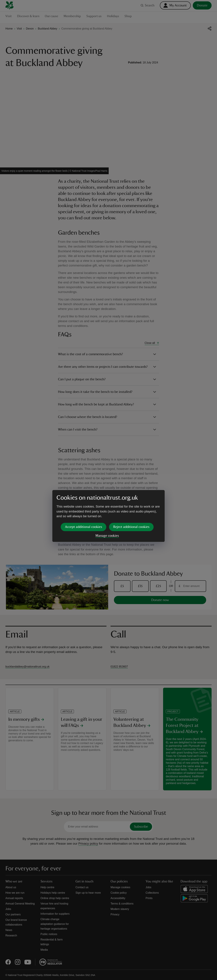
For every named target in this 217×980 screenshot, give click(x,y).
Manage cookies (107, 510)
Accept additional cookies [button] (83, 501)
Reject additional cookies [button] (131, 501)
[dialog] (108, 490)
